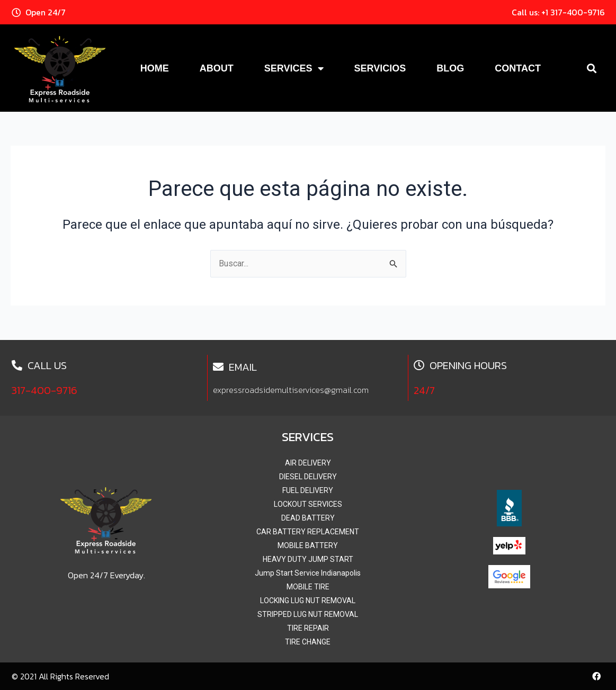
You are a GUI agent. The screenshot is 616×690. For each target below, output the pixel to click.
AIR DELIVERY (308, 463)
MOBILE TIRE (308, 587)
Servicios (380, 68)
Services (294, 68)
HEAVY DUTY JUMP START (308, 559)
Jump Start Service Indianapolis (308, 573)
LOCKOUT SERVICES (308, 504)
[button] (592, 68)
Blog (450, 68)
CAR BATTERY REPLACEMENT (308, 532)
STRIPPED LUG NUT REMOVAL (308, 614)
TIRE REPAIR (308, 628)
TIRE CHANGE (308, 642)
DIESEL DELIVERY (308, 477)
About (217, 68)
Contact (518, 68)
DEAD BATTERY (308, 518)
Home (155, 68)
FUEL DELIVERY (308, 490)
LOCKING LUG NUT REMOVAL (308, 601)
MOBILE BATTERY (308, 545)
